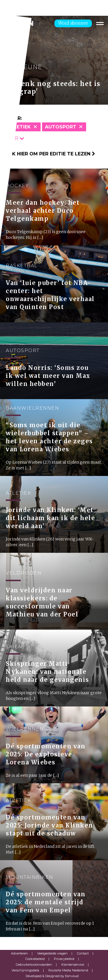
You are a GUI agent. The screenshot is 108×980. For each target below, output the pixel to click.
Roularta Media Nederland (68, 970)
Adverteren (19, 953)
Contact (83, 953)
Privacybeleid (64, 959)
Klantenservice (73, 965)
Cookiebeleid (35, 959)
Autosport (61, 127)
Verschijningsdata (25, 970)
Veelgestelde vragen (52, 953)
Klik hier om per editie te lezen (50, 154)
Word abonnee (73, 23)
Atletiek (19, 127)
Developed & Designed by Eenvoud (52, 976)
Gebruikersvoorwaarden (34, 965)
